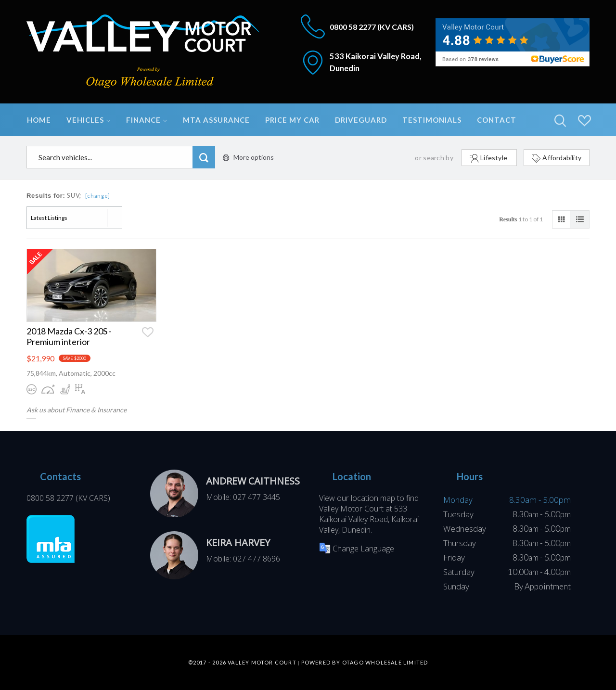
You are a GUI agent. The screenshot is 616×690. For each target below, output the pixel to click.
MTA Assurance (216, 120)
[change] (98, 196)
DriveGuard (361, 120)
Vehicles (89, 120)
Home (39, 120)
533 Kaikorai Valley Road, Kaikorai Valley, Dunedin (369, 519)
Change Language (357, 549)
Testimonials (432, 120)
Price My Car (292, 120)
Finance (147, 120)
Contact (497, 120)
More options (248, 157)
